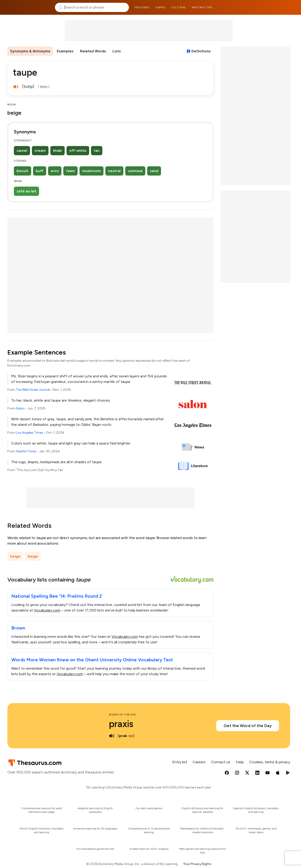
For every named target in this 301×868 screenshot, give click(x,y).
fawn (70, 171)
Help (240, 762)
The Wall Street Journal (33, 390)
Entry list (180, 762)
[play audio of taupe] (16, 87)
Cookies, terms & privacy (270, 762)
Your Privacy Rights (197, 864)
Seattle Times (26, 451)
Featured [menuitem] (142, 7)
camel (22, 151)
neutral (114, 171)
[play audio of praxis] (112, 736)
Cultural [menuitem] (179, 7)
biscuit (23, 171)
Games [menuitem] (160, 7)
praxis (121, 724)
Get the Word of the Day (248, 726)
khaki (58, 151)
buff (40, 171)
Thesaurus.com (29, 7)
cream (40, 151)
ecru (55, 171)
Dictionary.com (272, 7)
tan (97, 151)
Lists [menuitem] (117, 51)
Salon (20, 408)
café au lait (26, 191)
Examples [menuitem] (65, 51)
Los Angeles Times (30, 433)
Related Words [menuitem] (93, 51)
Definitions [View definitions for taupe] (201, 51)
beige (15, 556)
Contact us (221, 762)
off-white (78, 151)
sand (154, 171)
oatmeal (135, 171)
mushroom (91, 171)
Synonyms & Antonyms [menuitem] (30, 51)
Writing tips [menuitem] (202, 7)
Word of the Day (123, 715)
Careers (199, 762)
